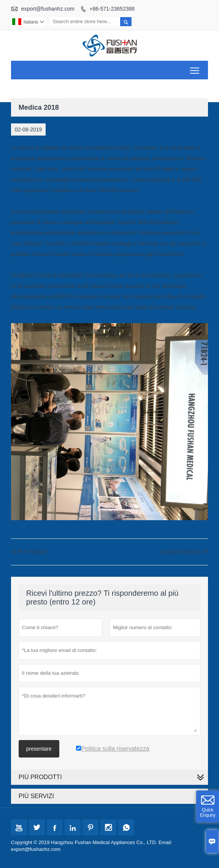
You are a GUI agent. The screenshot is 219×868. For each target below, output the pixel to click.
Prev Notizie (29, 552)
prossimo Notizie (181, 552)
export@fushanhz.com (48, 9)
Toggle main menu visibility (195, 68)
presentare (39, 749)
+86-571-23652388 (112, 9)
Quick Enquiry (208, 813)
